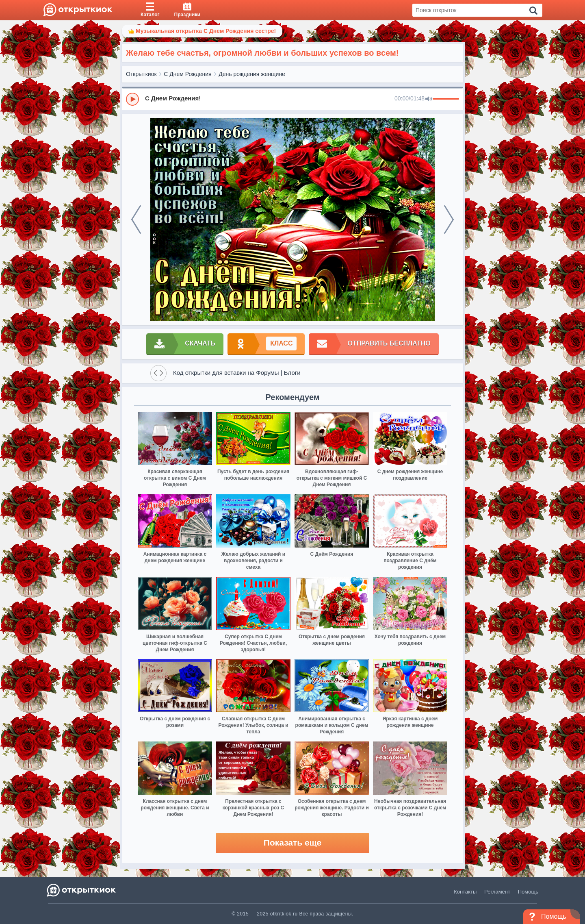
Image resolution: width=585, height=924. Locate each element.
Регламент (497, 892)
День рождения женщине (252, 74)
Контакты (465, 892)
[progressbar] (446, 99)
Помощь (528, 892)
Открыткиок (141, 74)
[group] (292, 99)
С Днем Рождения (187, 74)
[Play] (132, 99)
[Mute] (429, 99)
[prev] (136, 220)
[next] (449, 220)
